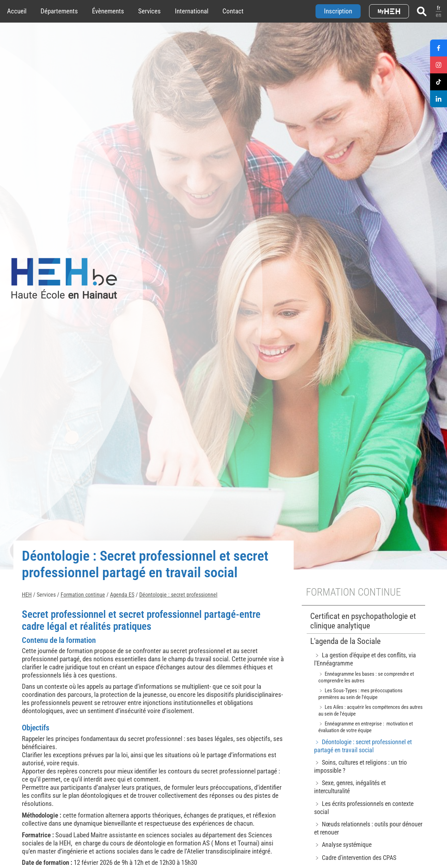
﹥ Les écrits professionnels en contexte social (364, 808)
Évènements (108, 11)
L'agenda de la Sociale (345, 641)
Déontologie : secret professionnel (178, 595)
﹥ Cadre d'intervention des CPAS (355, 858)
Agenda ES (122, 595)
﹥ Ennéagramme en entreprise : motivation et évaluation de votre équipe (366, 727)
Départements (59, 11)
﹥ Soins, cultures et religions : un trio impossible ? (360, 766)
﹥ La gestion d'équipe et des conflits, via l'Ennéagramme (365, 659)
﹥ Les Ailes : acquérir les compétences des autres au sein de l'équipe (371, 710)
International (192, 11)
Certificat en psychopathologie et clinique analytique (363, 621)
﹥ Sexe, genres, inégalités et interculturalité (350, 787)
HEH (27, 595)
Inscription (338, 11)
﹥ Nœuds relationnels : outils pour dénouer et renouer (368, 828)
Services (149, 11)
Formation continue (83, 595)
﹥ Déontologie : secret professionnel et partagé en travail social (363, 746)
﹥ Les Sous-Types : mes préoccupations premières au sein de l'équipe (360, 694)
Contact (233, 11)
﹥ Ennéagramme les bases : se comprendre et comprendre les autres (366, 677)
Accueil (17, 11)
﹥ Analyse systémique (343, 845)
